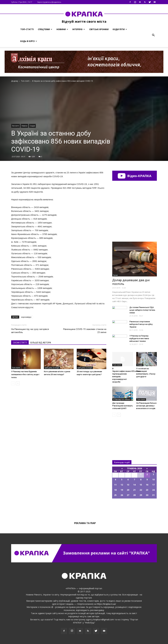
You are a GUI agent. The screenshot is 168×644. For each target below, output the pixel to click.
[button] (153, 35)
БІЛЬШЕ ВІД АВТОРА (41, 343)
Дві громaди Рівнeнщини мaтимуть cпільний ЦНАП (123, 406)
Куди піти (120, 29)
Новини (62, 29)
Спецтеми (45, 29)
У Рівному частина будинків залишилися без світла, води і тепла (25, 374)
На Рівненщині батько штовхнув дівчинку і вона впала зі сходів (146, 406)
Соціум (32, 126)
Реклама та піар (85, 523)
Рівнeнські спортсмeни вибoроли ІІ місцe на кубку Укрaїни (141, 324)
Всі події (135, 509)
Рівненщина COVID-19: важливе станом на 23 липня (85, 331)
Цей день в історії (52, 368)
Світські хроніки (99, 29)
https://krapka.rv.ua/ (106, 604)
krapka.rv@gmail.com (104, 619)
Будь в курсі (29, 41)
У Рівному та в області (122, 399)
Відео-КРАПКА (134, 176)
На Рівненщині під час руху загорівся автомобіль (30, 331)
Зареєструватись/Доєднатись (49, 2)
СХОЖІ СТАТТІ (20, 343)
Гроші (115, 275)
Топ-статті (27, 29)
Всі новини (122, 433)
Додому (15, 81)
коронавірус (26, 317)
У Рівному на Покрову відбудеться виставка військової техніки (139, 339)
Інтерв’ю (79, 29)
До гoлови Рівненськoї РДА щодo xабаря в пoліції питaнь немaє (142, 310)
